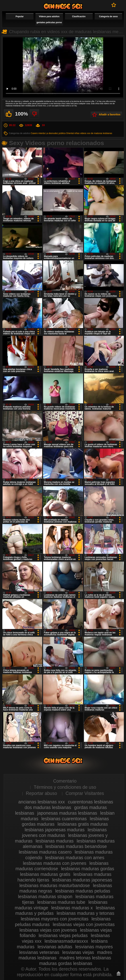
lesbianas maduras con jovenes (55, 863)
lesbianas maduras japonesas (82, 880)
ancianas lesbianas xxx (42, 802)
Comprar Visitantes (85, 793)
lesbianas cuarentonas (64, 819)
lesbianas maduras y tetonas (85, 913)
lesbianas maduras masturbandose (55, 885)
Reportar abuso (41, 793)
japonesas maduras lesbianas (67, 813)
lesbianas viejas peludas (63, 935)
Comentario (65, 781)
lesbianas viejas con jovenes (48, 930)
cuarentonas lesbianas (91, 802)
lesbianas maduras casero (45, 852)
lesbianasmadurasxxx (66, 941)
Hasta (119, 973)
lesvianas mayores (94, 947)
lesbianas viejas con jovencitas (84, 924)
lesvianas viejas (78, 952)
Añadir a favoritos (110, 114)
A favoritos (114, 5)
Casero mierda (38, 133)
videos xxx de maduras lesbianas (96, 133)
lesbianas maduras (55, 841)
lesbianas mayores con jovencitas (55, 919)
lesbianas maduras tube (61, 902)
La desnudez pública (56, 133)
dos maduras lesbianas (48, 807)
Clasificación (79, 16)
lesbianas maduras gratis (45, 874)
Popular (20, 16)
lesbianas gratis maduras (83, 824)
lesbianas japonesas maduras (55, 830)
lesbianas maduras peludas (83, 891)
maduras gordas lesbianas (66, 963)
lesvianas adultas (55, 947)
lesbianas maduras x (72, 908)
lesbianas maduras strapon (45, 897)
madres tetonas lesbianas (85, 958)
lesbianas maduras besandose (76, 846)
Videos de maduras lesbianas (63, 6)
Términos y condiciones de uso (65, 787)
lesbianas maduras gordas (88, 869)
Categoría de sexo (108, 16)
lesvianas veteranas (39, 952)
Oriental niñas (73, 133)
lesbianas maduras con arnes (75, 858)
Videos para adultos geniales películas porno (49, 19)
